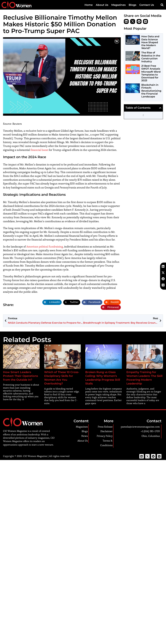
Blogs (132, 5)
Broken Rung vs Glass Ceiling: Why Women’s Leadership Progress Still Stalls (103, 376)
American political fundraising (43, 247)
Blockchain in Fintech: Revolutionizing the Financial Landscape (151, 91)
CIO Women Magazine (34, 452)
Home (89, 5)
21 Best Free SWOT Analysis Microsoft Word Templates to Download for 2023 (151, 73)
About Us (102, 5)
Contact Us (147, 5)
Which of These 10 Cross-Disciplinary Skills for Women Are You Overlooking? (61, 376)
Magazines (118, 5)
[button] (162, 5)
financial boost (39, 150)
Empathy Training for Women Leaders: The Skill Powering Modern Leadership (144, 376)
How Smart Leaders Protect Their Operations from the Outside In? (19, 376)
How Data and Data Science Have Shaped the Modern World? (150, 42)
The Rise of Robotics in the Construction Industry (151, 57)
